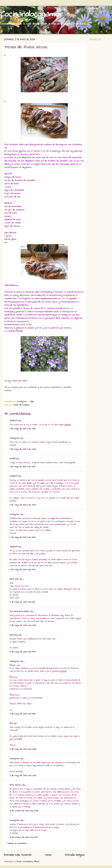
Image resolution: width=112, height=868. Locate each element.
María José (14, 579)
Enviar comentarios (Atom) (28, 862)
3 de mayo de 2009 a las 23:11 (22, 467)
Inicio (48, 855)
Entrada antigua (75, 855)
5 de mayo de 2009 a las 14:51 (23, 652)
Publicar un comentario (17, 843)
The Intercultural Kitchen (20, 611)
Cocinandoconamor (31, 14)
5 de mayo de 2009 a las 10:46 (23, 625)
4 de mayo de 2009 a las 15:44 (23, 505)
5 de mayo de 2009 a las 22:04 (23, 776)
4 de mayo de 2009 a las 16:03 (22, 537)
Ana (11, 723)
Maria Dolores (15, 785)
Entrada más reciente (18, 855)
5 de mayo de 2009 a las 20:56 (23, 749)
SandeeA (13, 421)
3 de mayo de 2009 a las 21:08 (22, 429)
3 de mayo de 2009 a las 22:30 (23, 449)
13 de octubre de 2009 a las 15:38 (24, 811)
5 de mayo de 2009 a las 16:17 (23, 714)
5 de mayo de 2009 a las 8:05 (22, 602)
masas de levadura (21, 405)
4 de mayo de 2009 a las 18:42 (23, 570)
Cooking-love (15, 438)
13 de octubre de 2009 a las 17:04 (24, 837)
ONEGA (12, 459)
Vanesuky (14, 635)
